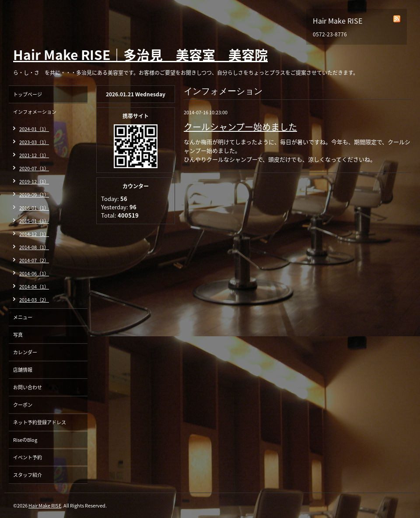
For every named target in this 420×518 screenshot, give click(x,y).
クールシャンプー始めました (240, 127)
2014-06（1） (34, 273)
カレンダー (25, 352)
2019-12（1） (34, 181)
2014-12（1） (34, 234)
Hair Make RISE (45, 506)
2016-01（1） (34, 208)
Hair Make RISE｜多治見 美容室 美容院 (140, 55)
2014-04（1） (34, 287)
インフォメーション (35, 112)
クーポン (23, 405)
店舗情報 (23, 370)
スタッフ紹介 (28, 475)
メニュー (23, 317)
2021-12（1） (34, 155)
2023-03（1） (34, 142)
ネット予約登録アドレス (40, 422)
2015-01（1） (34, 221)
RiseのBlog (25, 440)
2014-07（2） (34, 260)
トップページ (28, 94)
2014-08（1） (34, 247)
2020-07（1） (34, 168)
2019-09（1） (34, 195)
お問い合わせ (28, 387)
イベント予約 (28, 457)
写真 (18, 335)
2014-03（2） (34, 300)
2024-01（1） (34, 129)
